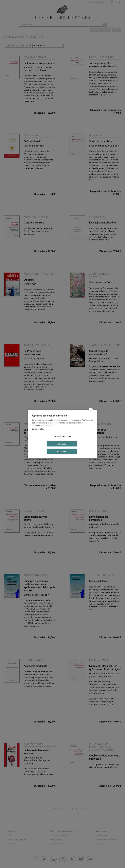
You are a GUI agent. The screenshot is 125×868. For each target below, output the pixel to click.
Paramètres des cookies (62, 436)
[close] (91, 410)
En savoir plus (38, 429)
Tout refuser (62, 451)
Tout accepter (62, 444)
